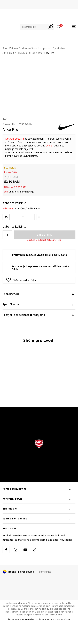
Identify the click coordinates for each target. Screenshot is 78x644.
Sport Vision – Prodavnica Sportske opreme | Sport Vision (34, 48)
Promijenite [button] (44, 572)
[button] (37, 27)
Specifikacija (38, 304)
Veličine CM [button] (34, 209)
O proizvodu (38, 294)
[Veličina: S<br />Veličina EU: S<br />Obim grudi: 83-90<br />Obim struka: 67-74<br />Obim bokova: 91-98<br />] (15, 217)
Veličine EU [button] (9, 209)
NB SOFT (46, 619)
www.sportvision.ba (24, 619)
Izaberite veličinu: (14, 203)
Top (40, 53)
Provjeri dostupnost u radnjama (38, 315)
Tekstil (20, 53)
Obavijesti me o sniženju (21, 192)
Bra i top (31, 53)
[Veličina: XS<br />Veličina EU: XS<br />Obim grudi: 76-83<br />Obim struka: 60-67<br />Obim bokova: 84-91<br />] (6, 217)
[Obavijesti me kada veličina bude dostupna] (23, 217)
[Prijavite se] (59, 27)
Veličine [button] (21, 209)
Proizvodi (9, 53)
